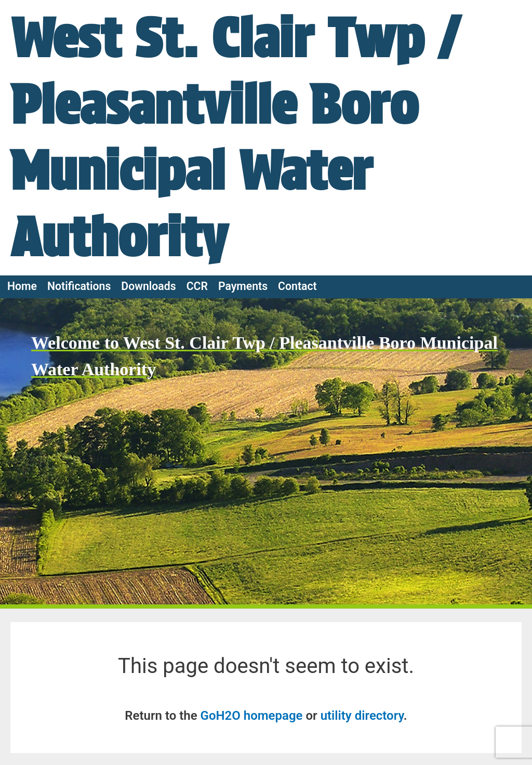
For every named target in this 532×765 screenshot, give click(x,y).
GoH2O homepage (252, 716)
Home (22, 286)
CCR (197, 286)
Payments (243, 286)
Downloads (148, 286)
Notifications (79, 286)
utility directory (362, 716)
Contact (297, 286)
